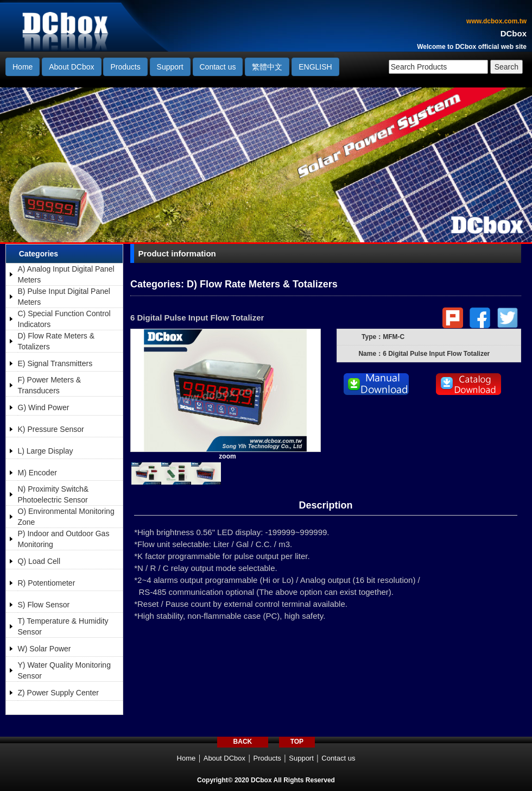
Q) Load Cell (39, 561)
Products (125, 67)
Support (170, 67)
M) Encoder (37, 473)
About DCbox (71, 67)
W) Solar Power (45, 649)
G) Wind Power (44, 407)
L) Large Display (46, 451)
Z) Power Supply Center (58, 693)
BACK (243, 742)
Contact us (218, 67)
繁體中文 (267, 67)
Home (23, 67)
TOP (297, 742)
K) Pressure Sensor (51, 429)
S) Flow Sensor (44, 605)
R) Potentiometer (47, 583)
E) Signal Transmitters (55, 363)
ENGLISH (315, 67)
